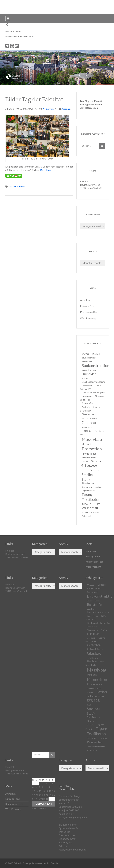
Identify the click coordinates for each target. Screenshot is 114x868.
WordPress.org (88, 318)
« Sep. (35, 808)
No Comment (47, 109)
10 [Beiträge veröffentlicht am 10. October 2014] (47, 787)
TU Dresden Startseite (92, 188)
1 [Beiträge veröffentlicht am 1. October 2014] (40, 783)
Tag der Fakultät (17, 186)
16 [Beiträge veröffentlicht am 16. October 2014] (43, 791)
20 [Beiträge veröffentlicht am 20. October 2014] (34, 795)
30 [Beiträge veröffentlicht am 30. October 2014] (43, 799)
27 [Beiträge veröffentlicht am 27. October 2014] (34, 799)
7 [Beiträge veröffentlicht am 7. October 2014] (36, 787)
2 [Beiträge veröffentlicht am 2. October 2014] (43, 783)
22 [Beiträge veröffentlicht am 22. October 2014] (40, 795)
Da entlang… (47, 170)
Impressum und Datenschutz (20, 36)
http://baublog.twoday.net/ (73, 850)
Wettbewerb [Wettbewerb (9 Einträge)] (86, 516)
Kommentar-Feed (89, 312)
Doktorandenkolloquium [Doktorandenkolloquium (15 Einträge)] (93, 393)
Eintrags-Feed (87, 306)
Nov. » (43, 808)
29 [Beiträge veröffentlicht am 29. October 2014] (40, 799)
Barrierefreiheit (13, 31)
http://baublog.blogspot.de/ (73, 817)
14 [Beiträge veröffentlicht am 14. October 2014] (37, 791)
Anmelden (85, 300)
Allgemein (66, 109)
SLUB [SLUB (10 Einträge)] (100, 471)
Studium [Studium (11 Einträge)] (99, 487)
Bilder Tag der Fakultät (34, 100)
